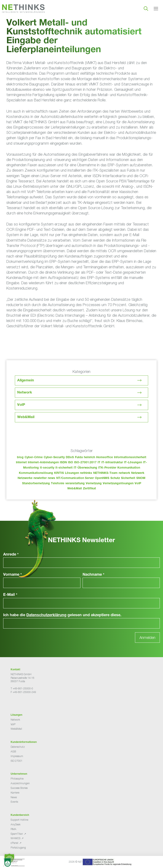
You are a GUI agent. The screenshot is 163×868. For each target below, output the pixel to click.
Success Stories (19, 788)
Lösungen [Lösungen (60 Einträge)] (72, 473)
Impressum (17, 756)
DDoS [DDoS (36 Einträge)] (70, 458)
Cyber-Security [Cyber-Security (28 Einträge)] (54, 458)
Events (14, 802)
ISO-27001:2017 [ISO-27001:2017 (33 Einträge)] (85, 463)
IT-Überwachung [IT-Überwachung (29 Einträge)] (85, 468)
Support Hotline (19, 820)
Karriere (15, 793)
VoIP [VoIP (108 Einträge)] (138, 484)
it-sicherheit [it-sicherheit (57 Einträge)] (64, 468)
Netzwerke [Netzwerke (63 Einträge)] (25, 478)
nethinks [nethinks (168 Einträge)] (86, 473)
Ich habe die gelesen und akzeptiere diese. (62, 615)
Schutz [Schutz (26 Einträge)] (115, 478)
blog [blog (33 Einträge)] (20, 458)
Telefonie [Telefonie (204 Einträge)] (58, 484)
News (14, 797)
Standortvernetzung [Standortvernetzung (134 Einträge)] (36, 484)
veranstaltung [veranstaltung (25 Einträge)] (75, 484)
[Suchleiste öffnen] (146, 8)
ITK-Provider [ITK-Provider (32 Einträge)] (107, 468)
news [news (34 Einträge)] (51, 478)
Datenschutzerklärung (46, 615)
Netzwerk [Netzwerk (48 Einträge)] (138, 473)
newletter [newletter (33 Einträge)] (40, 478)
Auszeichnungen (20, 783)
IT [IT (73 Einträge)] (99, 463)
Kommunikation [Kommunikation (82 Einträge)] (129, 468)
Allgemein (26, 381)
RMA (13, 829)
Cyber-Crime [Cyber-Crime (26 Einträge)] (34, 458)
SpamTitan (17, 834)
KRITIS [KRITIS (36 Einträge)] (59, 473)
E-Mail (10, 595)
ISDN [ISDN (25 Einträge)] (63, 463)
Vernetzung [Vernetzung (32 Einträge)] (94, 484)
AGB (13, 751)
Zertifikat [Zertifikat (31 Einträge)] (89, 489)
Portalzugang (18, 848)
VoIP (21, 405)
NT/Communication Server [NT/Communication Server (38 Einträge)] (75, 478)
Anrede (11, 555)
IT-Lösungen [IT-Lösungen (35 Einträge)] (133, 463)
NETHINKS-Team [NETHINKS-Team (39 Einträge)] (105, 473)
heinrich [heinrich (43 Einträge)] (89, 458)
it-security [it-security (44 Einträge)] (47, 468)
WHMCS (15, 838)
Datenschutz (18, 747)
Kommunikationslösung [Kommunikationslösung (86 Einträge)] (36, 473)
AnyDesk (15, 824)
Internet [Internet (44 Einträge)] (21, 463)
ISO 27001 (17, 761)
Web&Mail (26, 417)
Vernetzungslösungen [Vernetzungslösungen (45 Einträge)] (118, 484)
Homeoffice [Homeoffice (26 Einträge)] (105, 458)
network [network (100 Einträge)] (124, 473)
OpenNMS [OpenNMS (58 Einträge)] (102, 478)
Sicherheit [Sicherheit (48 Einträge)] (128, 478)
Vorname (13, 575)
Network (25, 393)
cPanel (14, 843)
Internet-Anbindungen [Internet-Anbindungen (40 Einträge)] (43, 463)
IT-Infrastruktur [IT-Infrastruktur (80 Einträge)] (112, 463)
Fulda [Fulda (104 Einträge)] (79, 458)
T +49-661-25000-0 (22, 688)
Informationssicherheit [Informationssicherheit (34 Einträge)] (130, 458)
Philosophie (17, 779)
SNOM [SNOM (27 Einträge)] (141, 478)
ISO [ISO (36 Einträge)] (70, 463)
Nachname (93, 575)
